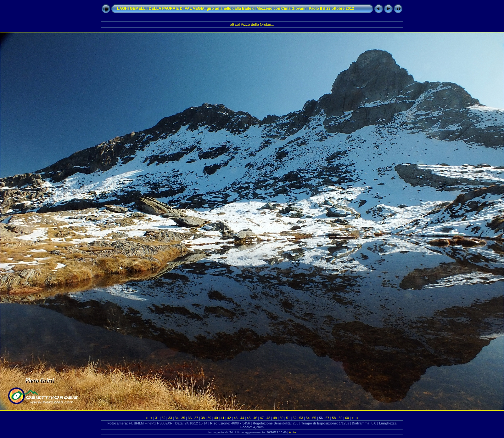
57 (328, 418)
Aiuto (292, 432)
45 (249, 418)
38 (203, 418)
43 (236, 418)
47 (262, 418)
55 (314, 418)
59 (340, 418)
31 (157, 418)
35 (183, 418)
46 (255, 418)
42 (229, 418)
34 (176, 418)
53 (301, 418)
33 (170, 418)
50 (282, 418)
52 (294, 418)
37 (196, 418)
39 (210, 418)
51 (288, 418)
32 (164, 418)
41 (222, 418)
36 (190, 418)
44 (242, 418)
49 (275, 418)
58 (334, 418)
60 (347, 418)
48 (268, 418)
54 (308, 418)
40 (216, 418)
